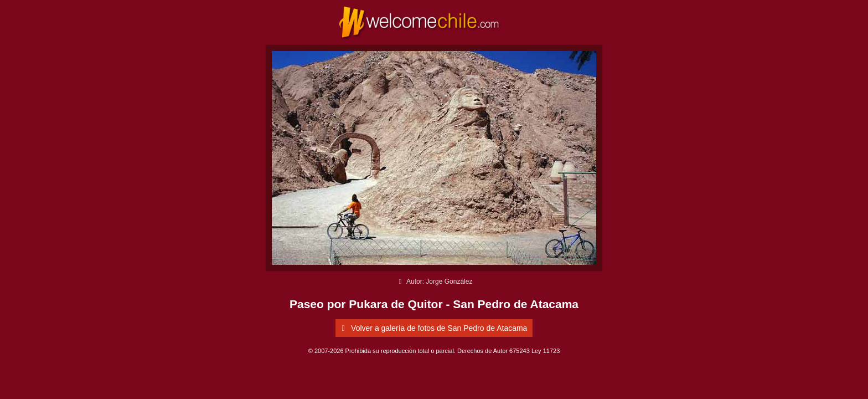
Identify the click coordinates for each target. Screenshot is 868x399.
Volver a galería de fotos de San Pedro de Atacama (433, 328)
